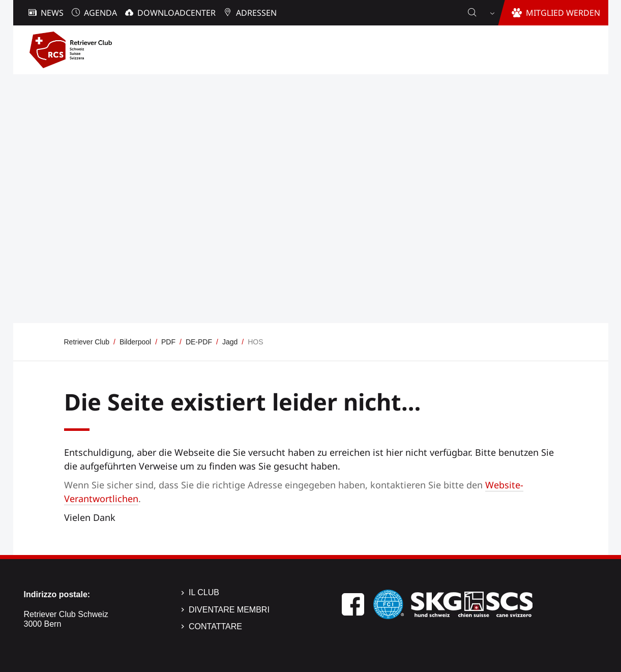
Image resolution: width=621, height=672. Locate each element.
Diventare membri (229, 610)
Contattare (215, 626)
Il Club (204, 592)
